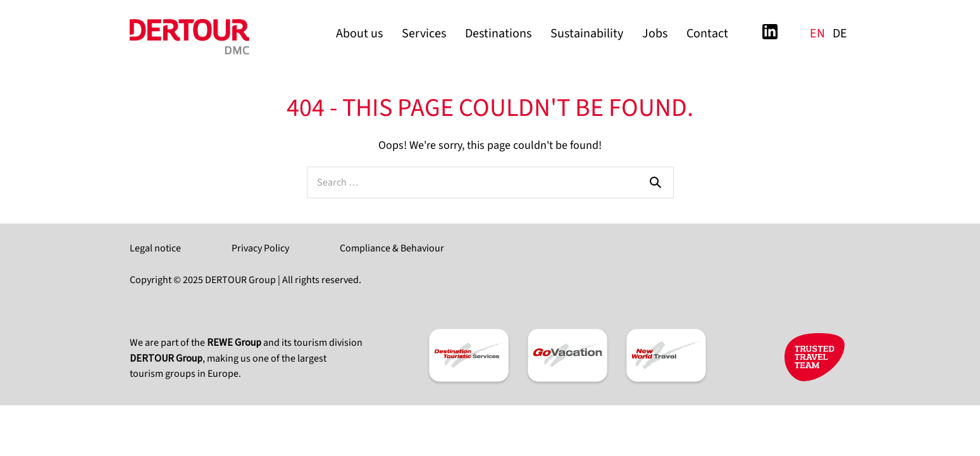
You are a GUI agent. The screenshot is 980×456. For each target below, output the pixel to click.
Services (424, 34)
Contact (707, 34)
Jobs (655, 34)
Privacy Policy (260, 248)
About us (359, 34)
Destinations (498, 34)
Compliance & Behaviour (392, 248)
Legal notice (155, 248)
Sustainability (587, 34)
